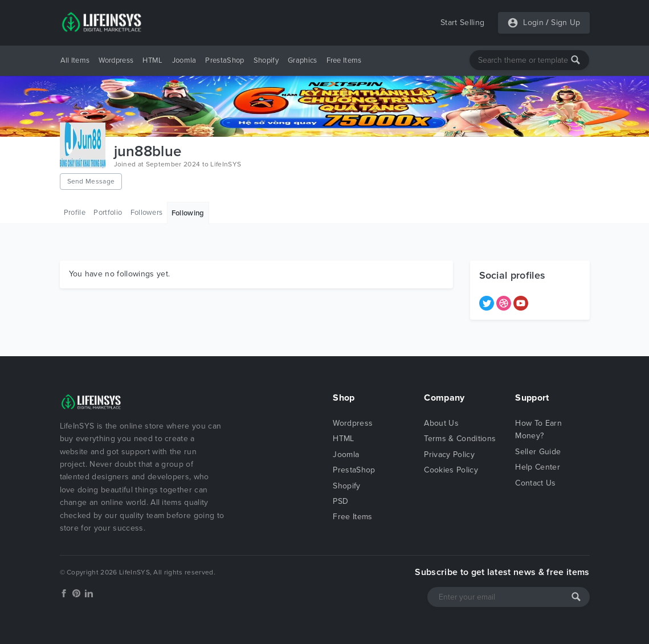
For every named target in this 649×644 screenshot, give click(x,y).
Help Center (538, 467)
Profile (75, 213)
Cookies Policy (451, 470)
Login (533, 23)
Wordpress (116, 60)
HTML (152, 60)
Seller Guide (538, 452)
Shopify (266, 60)
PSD (340, 501)
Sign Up (566, 23)
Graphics (303, 60)
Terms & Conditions (460, 439)
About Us (441, 423)
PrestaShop (225, 60)
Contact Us (535, 483)
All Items (75, 60)
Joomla (184, 60)
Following (188, 213)
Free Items (344, 60)
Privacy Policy (449, 455)
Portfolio (108, 213)
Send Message (91, 181)
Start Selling (462, 23)
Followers (147, 213)
